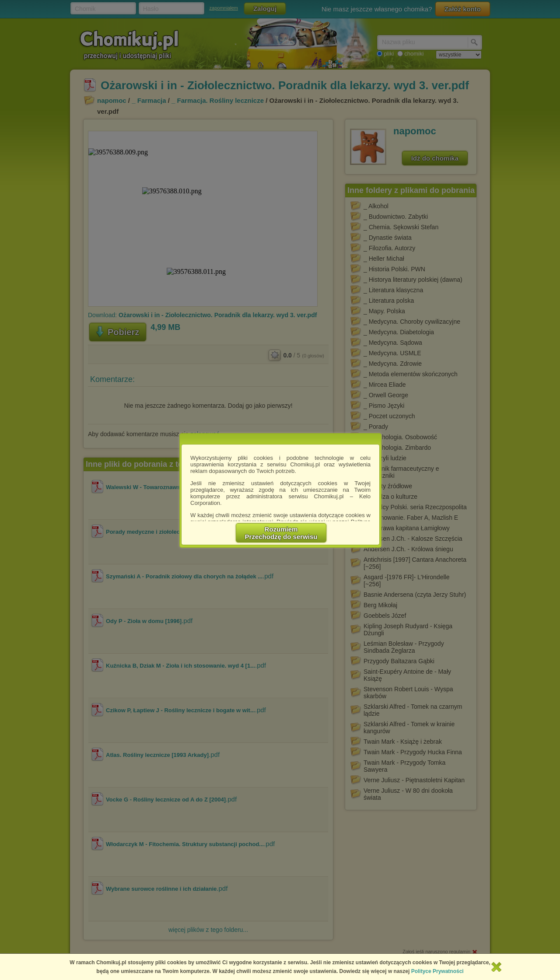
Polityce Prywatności (437, 971)
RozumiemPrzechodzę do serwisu (281, 533)
